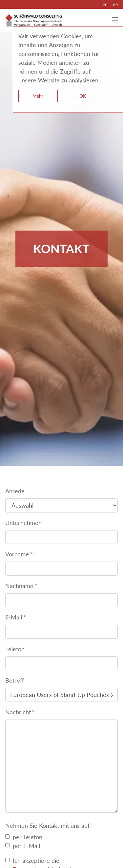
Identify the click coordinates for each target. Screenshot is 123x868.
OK (83, 96)
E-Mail (14, 617)
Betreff (15, 680)
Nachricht (18, 712)
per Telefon (28, 837)
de (115, 4)
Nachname (19, 586)
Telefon (15, 649)
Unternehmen (23, 523)
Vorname (17, 554)
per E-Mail (26, 846)
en (105, 4)
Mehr (38, 96)
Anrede (15, 491)
